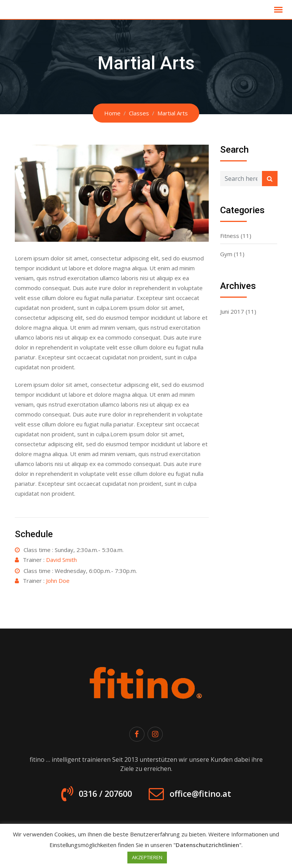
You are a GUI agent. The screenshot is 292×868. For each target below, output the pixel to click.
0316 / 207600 (100, 796)
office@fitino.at (205, 796)
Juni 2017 (232, 311)
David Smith (61, 560)
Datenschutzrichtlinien (207, 845)
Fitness (230, 236)
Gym (226, 254)
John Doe (58, 581)
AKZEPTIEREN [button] (147, 857)
